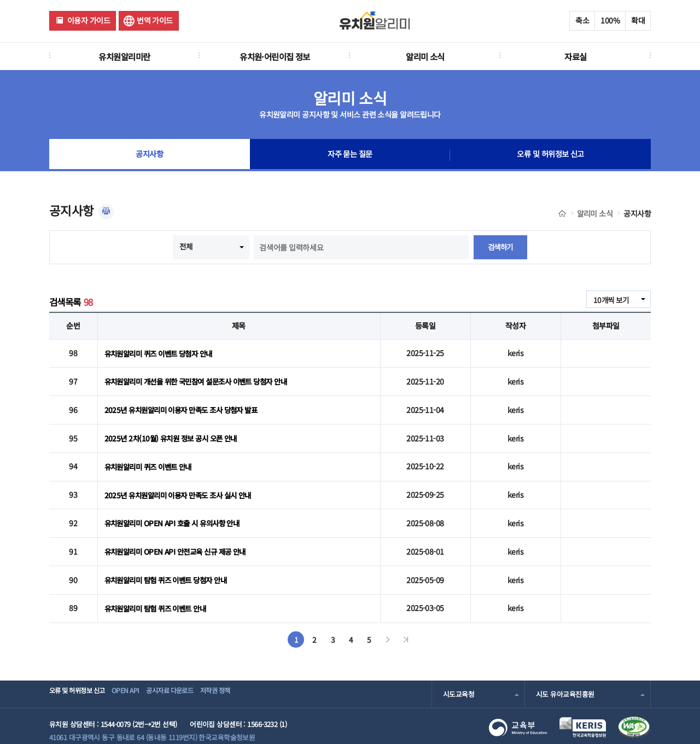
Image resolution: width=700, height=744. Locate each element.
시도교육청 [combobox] (459, 676)
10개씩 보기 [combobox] (610, 300)
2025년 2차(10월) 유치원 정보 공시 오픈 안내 (174, 432)
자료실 (575, 56)
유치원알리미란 (124, 56)
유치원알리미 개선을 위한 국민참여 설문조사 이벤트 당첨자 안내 (203, 379)
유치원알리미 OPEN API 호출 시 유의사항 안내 (176, 512)
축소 (582, 20)
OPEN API (139, 676)
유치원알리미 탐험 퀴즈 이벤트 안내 (159, 591)
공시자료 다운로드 (193, 676)
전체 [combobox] (185, 246)
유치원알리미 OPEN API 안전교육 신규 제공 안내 (180, 538)
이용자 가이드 (89, 20)
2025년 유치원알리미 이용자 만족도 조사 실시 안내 (183, 485)
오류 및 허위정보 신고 (550, 155)
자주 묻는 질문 (350, 155)
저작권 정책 (250, 676)
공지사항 (149, 155)
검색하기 (500, 247)
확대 (638, 20)
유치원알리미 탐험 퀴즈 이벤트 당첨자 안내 (170, 565)
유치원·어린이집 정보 (275, 56)
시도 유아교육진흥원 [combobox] (565, 676)
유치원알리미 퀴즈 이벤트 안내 (151, 458)
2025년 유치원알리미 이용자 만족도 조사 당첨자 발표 (186, 405)
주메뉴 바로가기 (0, 0)
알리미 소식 (425, 56)
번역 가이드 (155, 20)
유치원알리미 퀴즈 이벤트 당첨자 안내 (163, 352)
